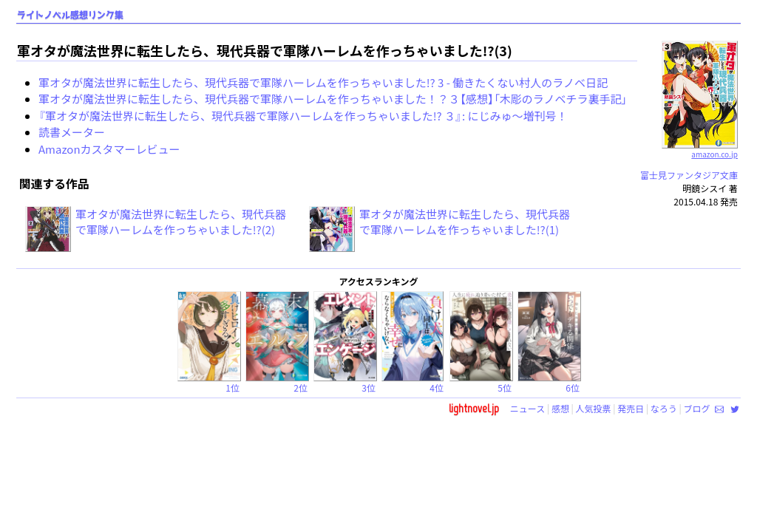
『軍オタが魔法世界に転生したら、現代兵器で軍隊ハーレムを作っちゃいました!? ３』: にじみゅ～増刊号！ (303, 116)
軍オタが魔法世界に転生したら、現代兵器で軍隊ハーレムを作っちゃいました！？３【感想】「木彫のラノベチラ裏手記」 (333, 99)
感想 (560, 408)
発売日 (631, 408)
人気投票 (594, 408)
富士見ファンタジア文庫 (689, 175)
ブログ (696, 408)
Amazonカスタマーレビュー (109, 149)
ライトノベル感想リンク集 (70, 15)
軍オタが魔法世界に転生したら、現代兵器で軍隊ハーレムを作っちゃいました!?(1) (465, 222)
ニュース (527, 408)
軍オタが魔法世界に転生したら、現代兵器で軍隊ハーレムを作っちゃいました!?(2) (181, 222)
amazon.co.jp (700, 149)
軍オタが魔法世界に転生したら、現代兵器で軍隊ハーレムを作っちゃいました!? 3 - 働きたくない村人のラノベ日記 (323, 82)
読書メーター (72, 132)
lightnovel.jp (474, 408)
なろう (664, 408)
